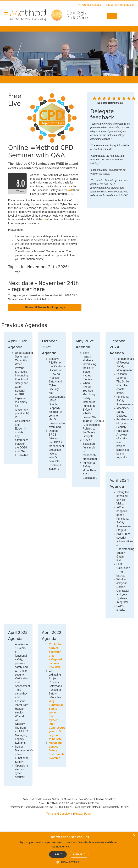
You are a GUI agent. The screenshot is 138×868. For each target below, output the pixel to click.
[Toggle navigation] (111, 16)
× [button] (134, 836)
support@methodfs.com (121, 5)
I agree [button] (58, 854)
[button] (69, 862)
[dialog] (69, 850)
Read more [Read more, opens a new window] (78, 846)
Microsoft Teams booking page (45, 307)
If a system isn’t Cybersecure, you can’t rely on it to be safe (57, 728)
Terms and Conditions (59, 814)
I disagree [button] (79, 854)
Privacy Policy (83, 814)
